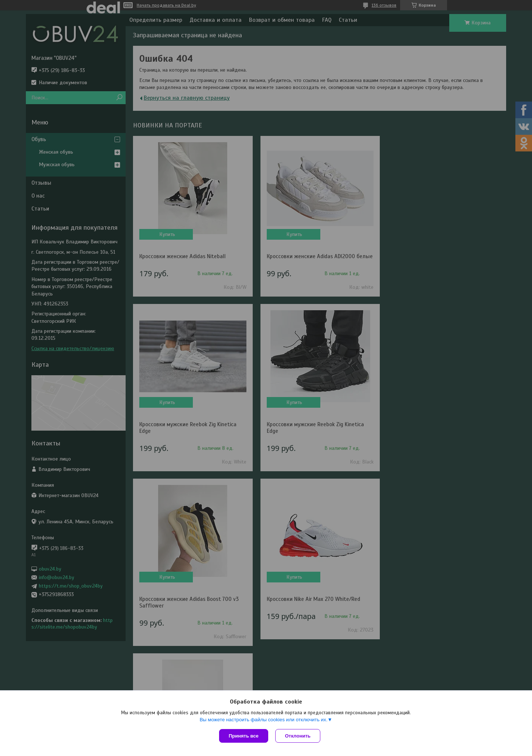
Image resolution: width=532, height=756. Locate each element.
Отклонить (298, 736)
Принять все (244, 736)
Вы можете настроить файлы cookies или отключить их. (263, 720)
